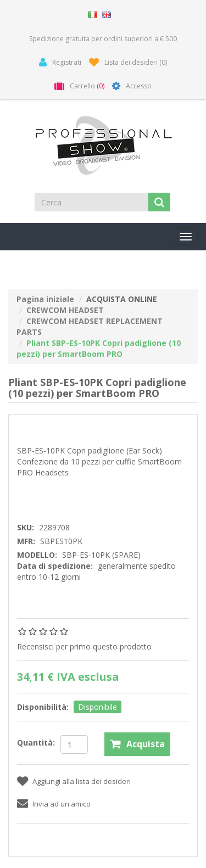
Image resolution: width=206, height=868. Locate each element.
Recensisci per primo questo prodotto (84, 646)
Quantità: (36, 743)
